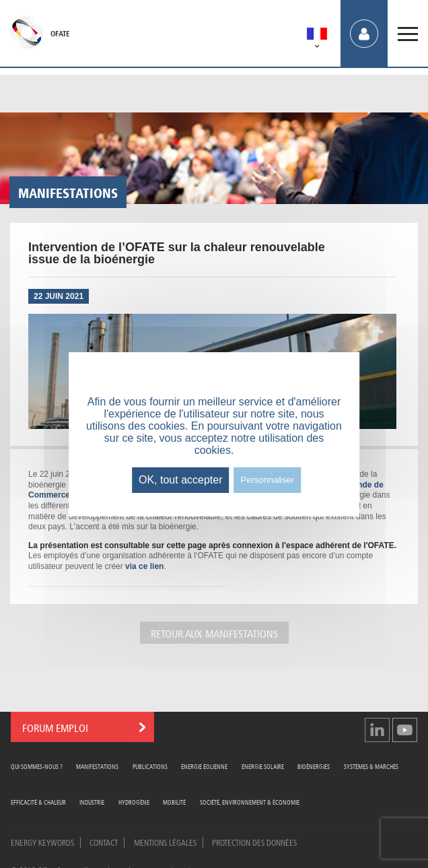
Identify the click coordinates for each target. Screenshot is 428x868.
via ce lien (144, 566)
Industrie (92, 802)
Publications (150, 766)
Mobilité (174, 802)
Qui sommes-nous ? (37, 766)
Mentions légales (165, 842)
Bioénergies (314, 766)
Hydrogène (134, 802)
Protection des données (254, 842)
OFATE (60, 34)
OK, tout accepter (181, 480)
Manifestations (97, 766)
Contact (104, 842)
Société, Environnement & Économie (250, 802)
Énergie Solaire (263, 766)
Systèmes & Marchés (371, 766)
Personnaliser (268, 480)
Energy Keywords (42, 842)
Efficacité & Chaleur (38, 802)
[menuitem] (317, 36)
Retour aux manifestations (214, 633)
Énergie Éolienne (204, 766)
